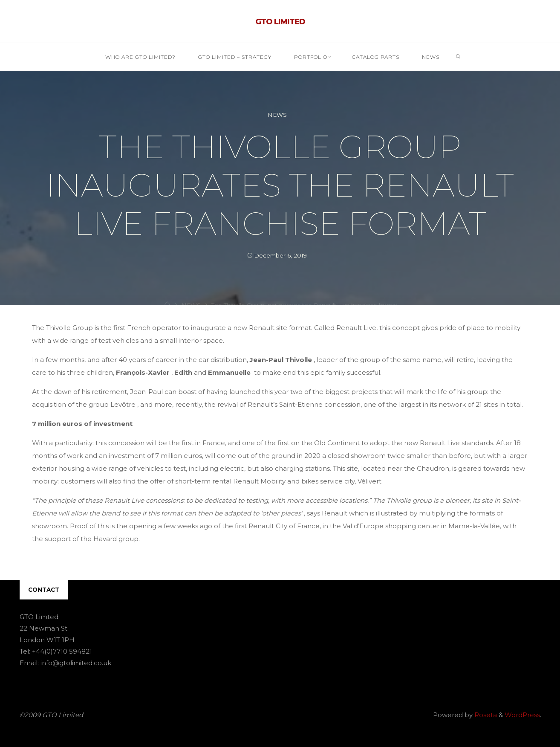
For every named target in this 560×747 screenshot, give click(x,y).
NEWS (277, 115)
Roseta (485, 715)
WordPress (522, 715)
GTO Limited (280, 22)
